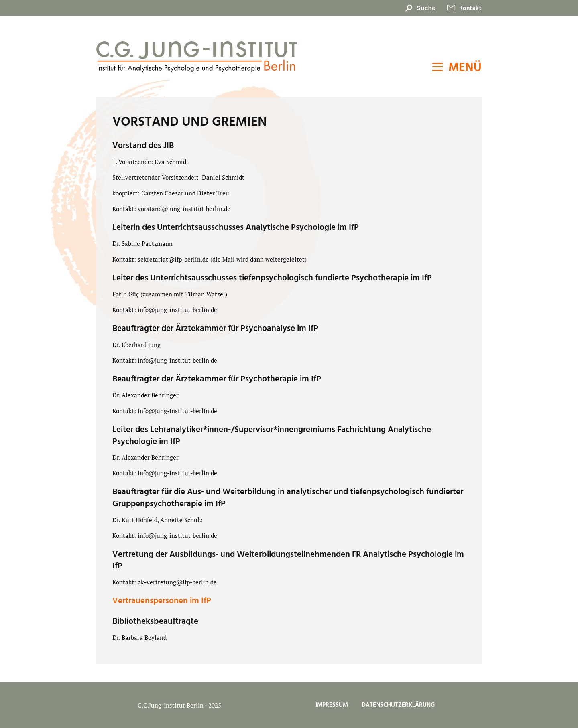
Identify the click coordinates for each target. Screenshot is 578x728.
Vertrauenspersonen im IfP (162, 601)
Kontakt (470, 8)
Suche (426, 8)
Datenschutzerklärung (398, 705)
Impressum (332, 705)
